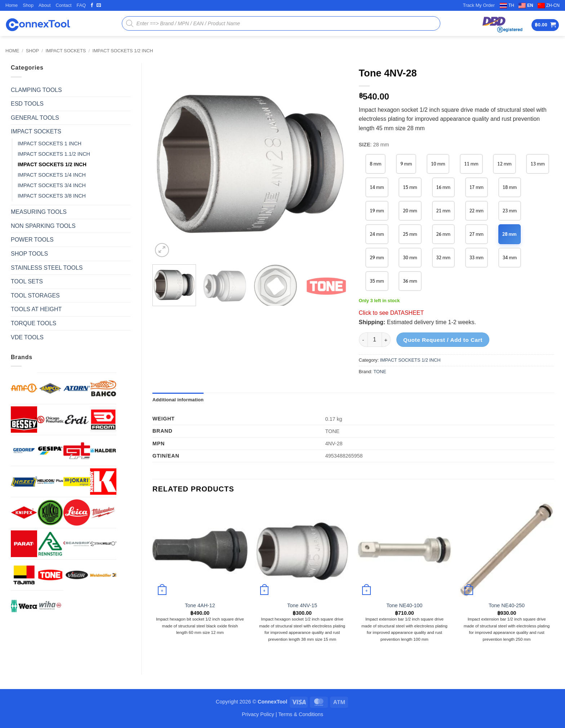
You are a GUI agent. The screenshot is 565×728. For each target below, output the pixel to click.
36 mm (410, 281)
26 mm (443, 234)
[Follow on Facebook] (92, 5)
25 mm (410, 234)
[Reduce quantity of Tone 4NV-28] (363, 340)
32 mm (443, 257)
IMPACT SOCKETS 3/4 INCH (52, 185)
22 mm (477, 210)
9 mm (406, 164)
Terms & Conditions (301, 714)
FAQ (81, 5)
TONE (380, 372)
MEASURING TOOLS (39, 212)
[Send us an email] (99, 5)
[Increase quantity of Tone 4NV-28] (386, 340)
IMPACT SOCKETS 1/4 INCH (52, 175)
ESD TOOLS (27, 104)
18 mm (510, 187)
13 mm (537, 164)
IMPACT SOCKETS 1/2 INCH (123, 51)
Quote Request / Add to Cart (443, 340)
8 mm (375, 164)
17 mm (477, 187)
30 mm (410, 257)
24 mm (377, 234)
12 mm (504, 164)
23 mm (510, 210)
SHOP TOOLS (29, 254)
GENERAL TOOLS (35, 118)
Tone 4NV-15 (302, 605)
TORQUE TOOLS (34, 323)
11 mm (471, 164)
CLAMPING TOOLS (36, 90)
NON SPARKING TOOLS (43, 226)
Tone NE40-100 (404, 605)
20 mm (410, 210)
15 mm (410, 187)
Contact (63, 5)
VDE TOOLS (27, 337)
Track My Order (479, 5)
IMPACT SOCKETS (66, 51)
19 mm (377, 210)
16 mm (443, 187)
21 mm (443, 210)
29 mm (377, 257)
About (45, 5)
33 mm (477, 257)
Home (12, 5)
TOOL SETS (27, 281)
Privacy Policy (258, 714)
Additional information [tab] (178, 400)
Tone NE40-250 (507, 605)
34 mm (510, 257)
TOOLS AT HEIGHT (36, 309)
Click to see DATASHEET (392, 313)
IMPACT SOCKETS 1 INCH (50, 144)
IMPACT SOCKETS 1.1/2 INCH (54, 154)
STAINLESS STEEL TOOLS (47, 268)
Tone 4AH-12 (200, 605)
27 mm (477, 234)
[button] (545, 25)
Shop (28, 5)
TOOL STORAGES (35, 295)
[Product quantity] (375, 340)
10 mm (438, 164)
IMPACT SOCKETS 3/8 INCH (52, 196)
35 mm (377, 281)
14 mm (377, 187)
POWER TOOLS (32, 240)
